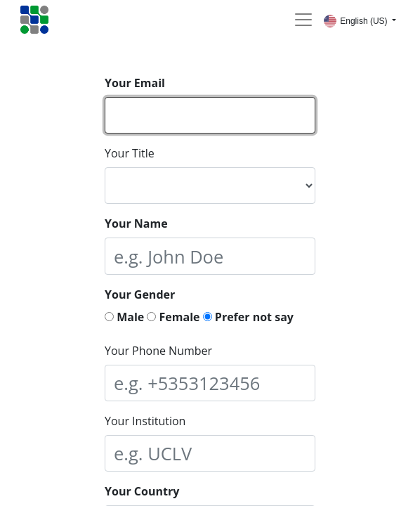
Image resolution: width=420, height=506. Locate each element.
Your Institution (145, 421)
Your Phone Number (158, 351)
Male (124, 317)
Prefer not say (248, 317)
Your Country (142, 491)
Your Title (130, 153)
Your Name (136, 223)
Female (173, 317)
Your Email (135, 83)
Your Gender (140, 294)
